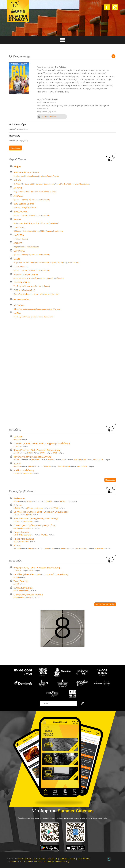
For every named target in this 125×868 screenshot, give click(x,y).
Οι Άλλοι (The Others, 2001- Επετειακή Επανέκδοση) (34, 184)
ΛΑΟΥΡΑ (18, 243)
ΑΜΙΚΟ (17, 180)
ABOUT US (53, 859)
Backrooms (18, 223)
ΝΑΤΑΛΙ (17, 313)
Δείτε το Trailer (49, 117)
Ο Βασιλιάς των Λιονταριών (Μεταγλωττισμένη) (33, 309)
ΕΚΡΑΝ (17, 219)
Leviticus (17, 239)
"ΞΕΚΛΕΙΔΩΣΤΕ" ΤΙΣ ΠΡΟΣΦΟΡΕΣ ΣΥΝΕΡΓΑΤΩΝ (26, 862)
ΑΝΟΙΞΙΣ (18, 188)
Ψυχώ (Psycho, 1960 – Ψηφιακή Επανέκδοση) (73, 184)
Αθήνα (17, 166)
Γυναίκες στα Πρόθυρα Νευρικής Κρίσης (30, 176)
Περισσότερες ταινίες (105, 604)
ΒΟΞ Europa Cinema (24, 204)
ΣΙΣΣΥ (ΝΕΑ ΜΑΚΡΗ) (24, 290)
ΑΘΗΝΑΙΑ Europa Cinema (26, 172)
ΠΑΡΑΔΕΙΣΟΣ (21, 266)
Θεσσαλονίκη (21, 299)
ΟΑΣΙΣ (17, 259)
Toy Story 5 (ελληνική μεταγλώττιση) (35, 200)
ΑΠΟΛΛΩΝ (19, 305)
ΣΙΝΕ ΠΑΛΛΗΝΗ (22, 282)
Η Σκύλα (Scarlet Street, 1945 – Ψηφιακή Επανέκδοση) (42, 231)
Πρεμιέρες (110, 480)
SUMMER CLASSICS (68, 859)
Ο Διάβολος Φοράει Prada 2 (28, 594)
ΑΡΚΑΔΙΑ (18, 196)
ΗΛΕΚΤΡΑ (19, 235)
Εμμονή (16, 200)
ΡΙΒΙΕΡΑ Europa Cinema (26, 274)
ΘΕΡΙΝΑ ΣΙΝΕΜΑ (25, 859)
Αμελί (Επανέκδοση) (56, 278)
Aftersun (56, 309)
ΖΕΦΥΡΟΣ (19, 227)
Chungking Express (29, 207)
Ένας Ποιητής (21, 581)
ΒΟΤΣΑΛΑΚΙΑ (20, 211)
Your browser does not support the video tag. (62, 372)
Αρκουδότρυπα (33, 247)
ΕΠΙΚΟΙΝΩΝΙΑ (40, 859)
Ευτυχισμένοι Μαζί (23, 588)
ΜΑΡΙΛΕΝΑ (19, 251)
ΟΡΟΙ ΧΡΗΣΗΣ (84, 859)
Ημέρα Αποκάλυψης (21, 294)
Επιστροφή (16, 148)
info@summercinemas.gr (59, 862)
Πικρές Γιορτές (53, 176)
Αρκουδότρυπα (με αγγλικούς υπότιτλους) (30, 278)
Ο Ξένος (53, 192)
